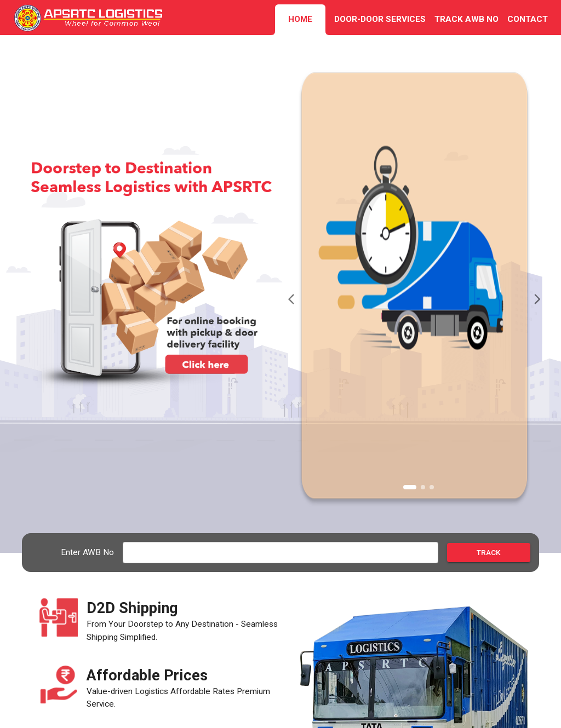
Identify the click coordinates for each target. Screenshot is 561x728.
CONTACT (528, 19)
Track (489, 553)
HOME (300, 19)
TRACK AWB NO (466, 19)
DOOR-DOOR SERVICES (380, 19)
